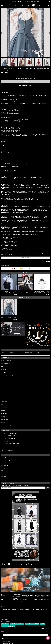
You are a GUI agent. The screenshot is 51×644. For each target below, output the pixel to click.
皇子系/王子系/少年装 (6, 360)
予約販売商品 (4, 402)
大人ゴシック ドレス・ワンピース (9, 390)
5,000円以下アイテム (6, 372)
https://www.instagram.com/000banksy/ (10, 179)
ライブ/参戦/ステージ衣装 (7, 375)
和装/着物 (3, 393)
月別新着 (3, 411)
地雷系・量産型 (5, 381)
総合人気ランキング (6, 363)
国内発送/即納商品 (5, 423)
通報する (48, 261)
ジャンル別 (4, 369)
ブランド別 (4, 396)
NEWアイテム (4, 414)
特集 (2, 405)
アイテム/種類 (4, 384)
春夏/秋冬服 (4, 417)
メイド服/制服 (4, 399)
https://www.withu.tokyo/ (7, 172)
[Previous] (2, 33)
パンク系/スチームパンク (7, 378)
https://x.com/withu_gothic (7, 239)
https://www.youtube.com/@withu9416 (10, 247)
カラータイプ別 (5, 420)
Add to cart (26, 82)
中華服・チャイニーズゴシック (8, 387)
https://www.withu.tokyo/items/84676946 (10, 114)
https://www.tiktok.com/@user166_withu (10, 250)
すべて (5, 269)
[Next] (49, 33)
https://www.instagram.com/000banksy (10, 241)
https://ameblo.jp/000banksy (7, 244)
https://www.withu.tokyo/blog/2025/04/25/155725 (33, 232)
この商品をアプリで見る (26, 258)
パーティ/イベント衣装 (6, 426)
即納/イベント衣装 (5, 366)
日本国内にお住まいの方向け (25, 85)
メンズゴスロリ (5, 408)
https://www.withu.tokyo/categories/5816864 (11, 101)
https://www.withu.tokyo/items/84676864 (10, 111)
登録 (48, 488)
